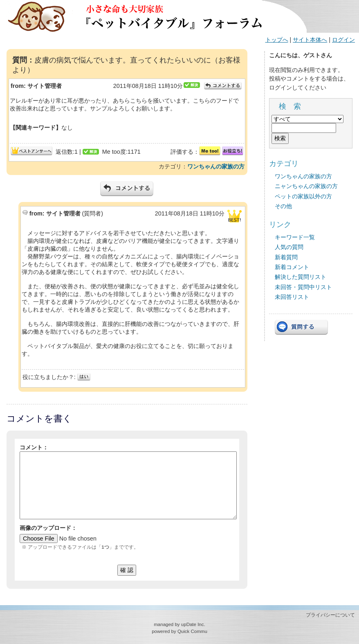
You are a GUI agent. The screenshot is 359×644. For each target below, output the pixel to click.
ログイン (343, 40)
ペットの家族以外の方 (303, 196)
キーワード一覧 (295, 237)
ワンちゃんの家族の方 (216, 166)
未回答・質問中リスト (303, 287)
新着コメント (292, 267)
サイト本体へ (310, 40)
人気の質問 (289, 247)
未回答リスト (292, 297)
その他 (283, 206)
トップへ (277, 40)
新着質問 (286, 257)
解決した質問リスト (301, 277)
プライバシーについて (330, 615)
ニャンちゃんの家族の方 (306, 186)
